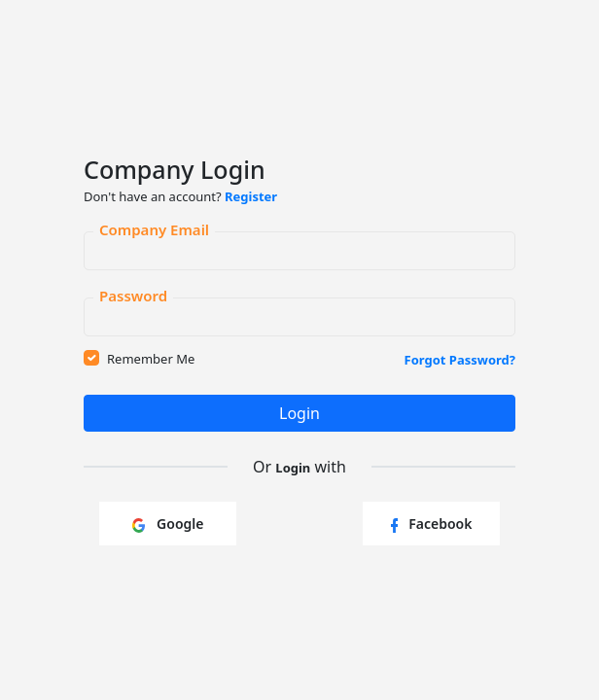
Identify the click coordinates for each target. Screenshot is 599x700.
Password (133, 293)
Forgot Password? (460, 360)
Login (299, 413)
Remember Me (151, 359)
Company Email (154, 227)
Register (251, 196)
